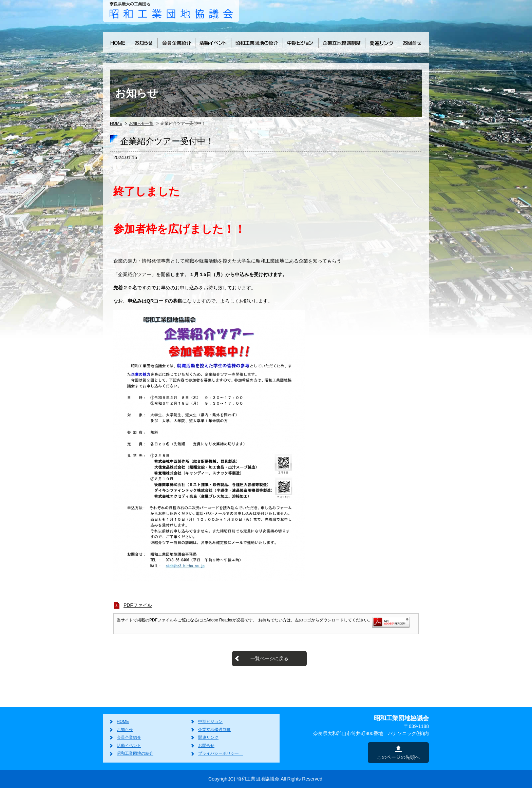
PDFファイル (138, 605)
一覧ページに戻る (269, 658)
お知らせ (125, 730)
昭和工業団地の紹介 (135, 753)
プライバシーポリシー (221, 753)
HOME (116, 123)
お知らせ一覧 (141, 123)
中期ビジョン (210, 722)
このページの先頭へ (398, 757)
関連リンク (208, 737)
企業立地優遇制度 (214, 730)
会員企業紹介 (129, 737)
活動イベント (129, 746)
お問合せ (206, 746)
